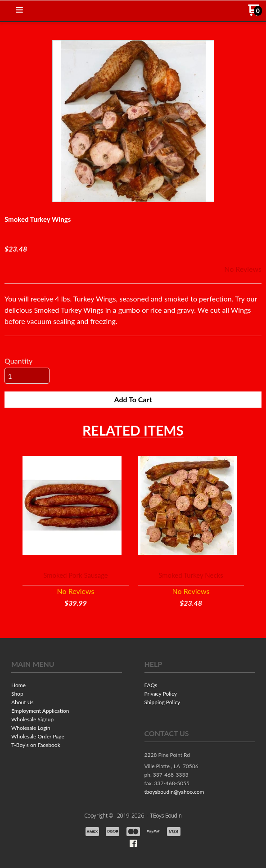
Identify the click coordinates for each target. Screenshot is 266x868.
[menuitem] (67, 686)
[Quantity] (27, 376)
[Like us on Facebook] (133, 843)
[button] (19, 10)
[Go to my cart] (255, 13)
